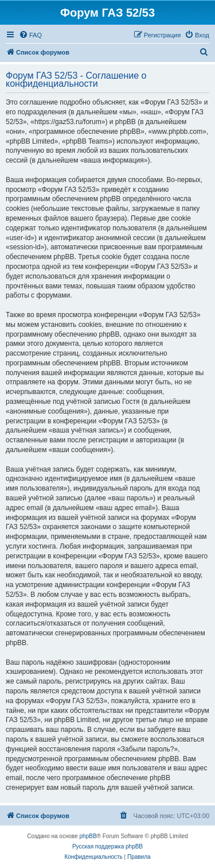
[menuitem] (30, 35)
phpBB (88, 836)
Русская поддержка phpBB (107, 846)
